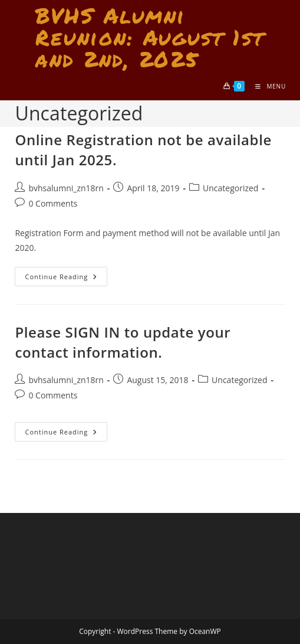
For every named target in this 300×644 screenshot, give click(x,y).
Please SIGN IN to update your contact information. (123, 342)
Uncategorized (230, 188)
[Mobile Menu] (266, 86)
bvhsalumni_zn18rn (66, 188)
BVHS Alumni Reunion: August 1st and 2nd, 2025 (150, 37)
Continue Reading (66, 279)
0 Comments (53, 203)
